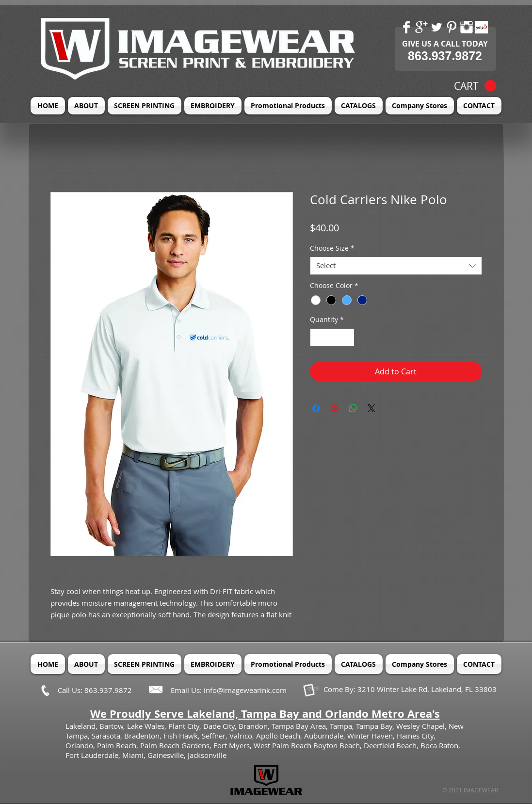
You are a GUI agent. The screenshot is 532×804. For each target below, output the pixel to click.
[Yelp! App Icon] (482, 27)
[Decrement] (317, 337)
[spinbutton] (332, 337)
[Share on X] (371, 408)
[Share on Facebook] (316, 408)
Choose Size (332, 248)
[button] (475, 86)
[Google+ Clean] (421, 27)
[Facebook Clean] (406, 27)
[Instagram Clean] (467, 27)
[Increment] (347, 337)
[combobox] (396, 266)
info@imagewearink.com (245, 690)
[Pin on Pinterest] (335, 408)
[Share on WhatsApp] (353, 408)
